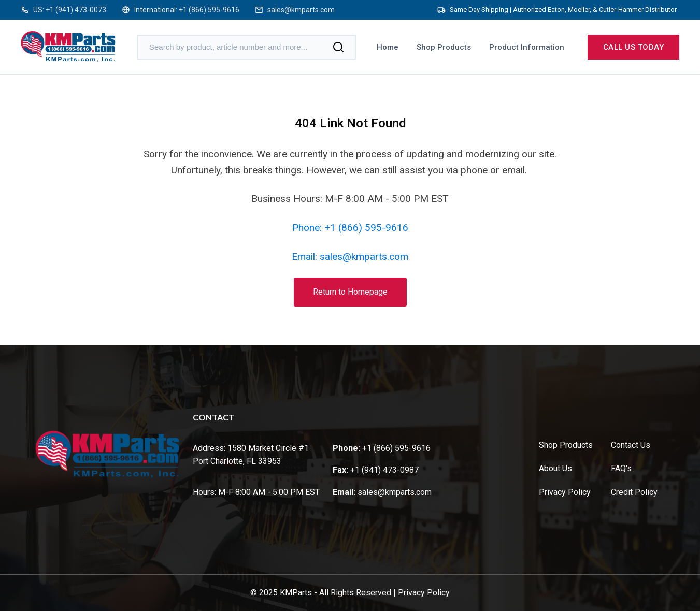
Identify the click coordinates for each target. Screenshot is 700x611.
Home (388, 47)
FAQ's (621, 468)
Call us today (634, 47)
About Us (555, 468)
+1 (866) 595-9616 (209, 10)
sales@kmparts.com (301, 10)
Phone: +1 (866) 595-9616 (350, 228)
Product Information (527, 47)
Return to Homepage (350, 292)
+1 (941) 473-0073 (76, 10)
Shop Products (444, 47)
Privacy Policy (565, 492)
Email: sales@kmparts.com (350, 257)
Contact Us (631, 445)
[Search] (338, 47)
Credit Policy (634, 492)
